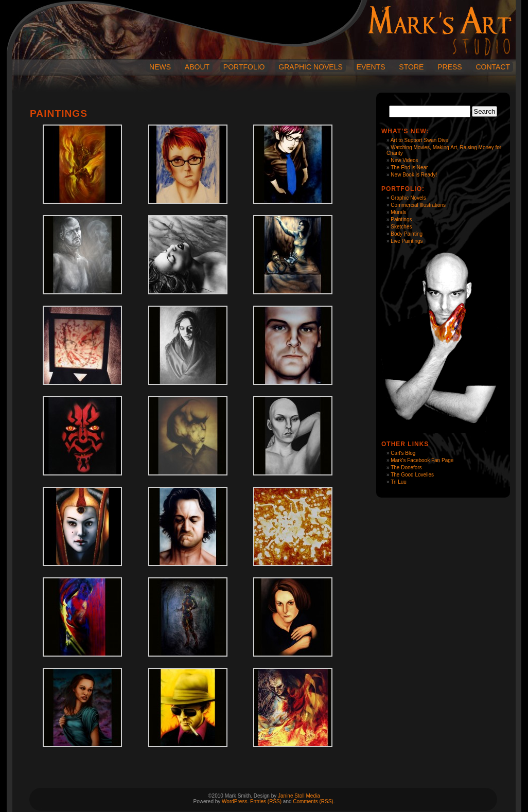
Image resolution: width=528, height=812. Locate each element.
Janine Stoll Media (299, 796)
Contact (493, 67)
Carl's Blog (403, 453)
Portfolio (244, 67)
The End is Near (409, 167)
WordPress (234, 801)
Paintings (401, 219)
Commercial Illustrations (418, 205)
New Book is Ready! (414, 175)
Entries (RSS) (266, 801)
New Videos (404, 160)
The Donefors (406, 467)
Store (411, 67)
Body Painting (407, 234)
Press (450, 67)
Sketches (401, 227)
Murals (398, 212)
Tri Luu (399, 482)
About (197, 67)
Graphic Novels (310, 67)
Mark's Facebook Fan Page (422, 460)
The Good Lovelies (412, 475)
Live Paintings (407, 241)
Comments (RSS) (313, 801)
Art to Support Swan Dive (419, 140)
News (160, 67)
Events (371, 67)
